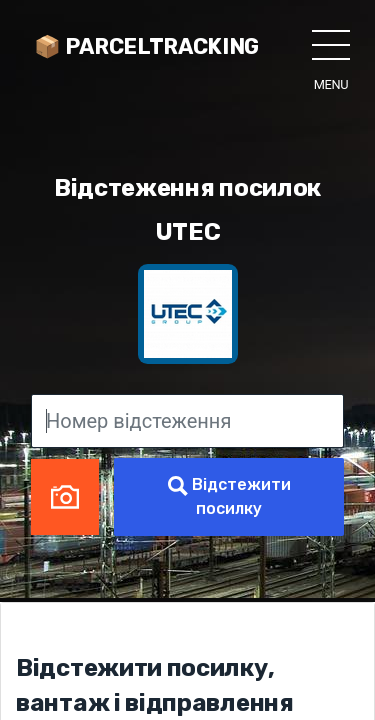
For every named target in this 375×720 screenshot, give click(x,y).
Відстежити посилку (229, 496)
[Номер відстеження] (187, 421)
